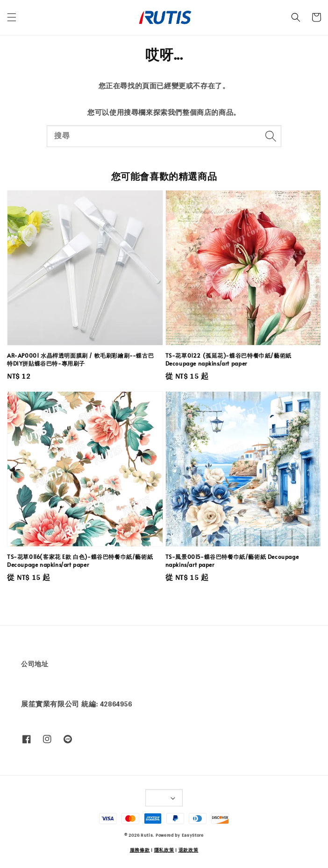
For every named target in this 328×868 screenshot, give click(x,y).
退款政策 (189, 850)
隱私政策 (164, 850)
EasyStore (193, 835)
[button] (12, 17)
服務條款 (140, 850)
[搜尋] (271, 136)
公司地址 (35, 664)
